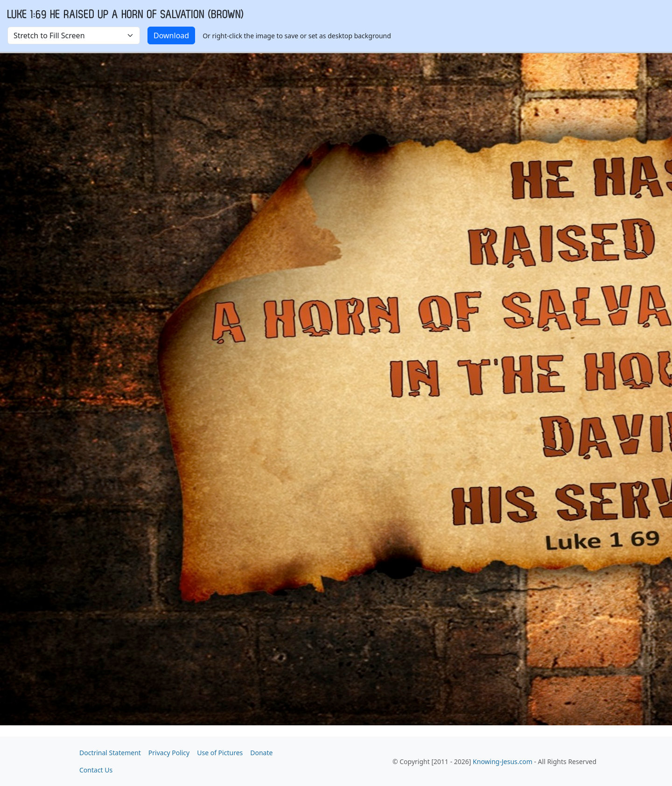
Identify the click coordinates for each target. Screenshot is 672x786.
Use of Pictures (220, 753)
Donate (261, 753)
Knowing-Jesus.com (503, 761)
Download (171, 35)
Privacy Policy (169, 753)
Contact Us (96, 770)
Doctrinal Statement (110, 753)
